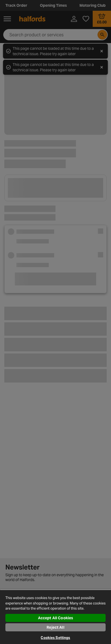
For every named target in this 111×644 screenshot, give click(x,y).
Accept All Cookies (56, 618)
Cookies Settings (55, 638)
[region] (55, 617)
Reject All (55, 627)
